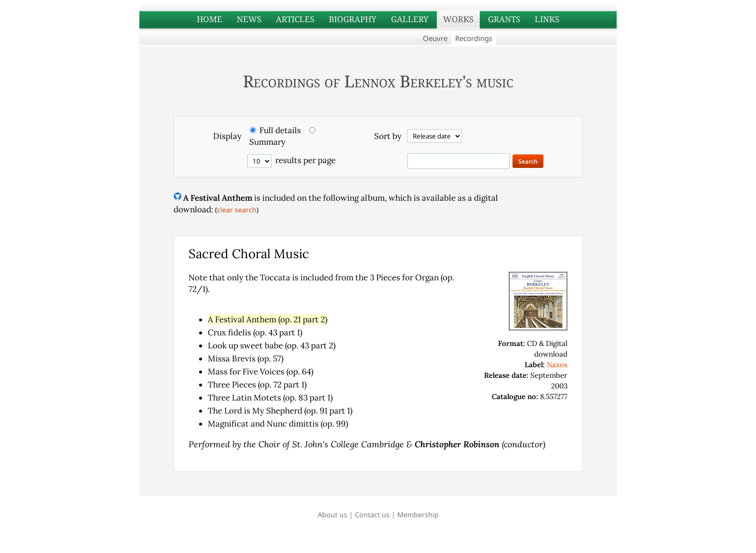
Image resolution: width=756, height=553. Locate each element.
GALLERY (410, 19)
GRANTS (504, 19)
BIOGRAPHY (353, 19)
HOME (209, 19)
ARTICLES (295, 19)
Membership (418, 515)
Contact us (372, 515)
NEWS (249, 19)
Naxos (557, 365)
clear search (237, 210)
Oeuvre (435, 38)
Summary (267, 142)
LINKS (547, 19)
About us (332, 515)
